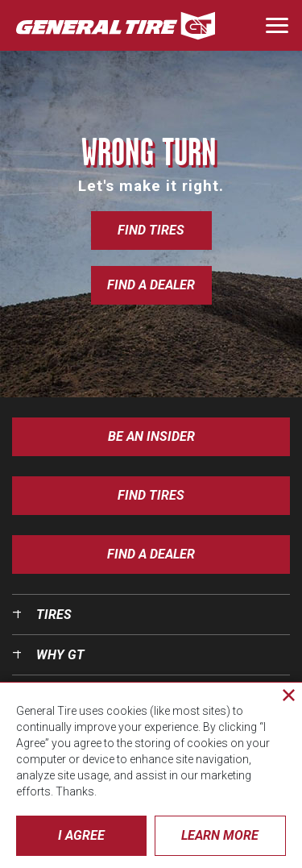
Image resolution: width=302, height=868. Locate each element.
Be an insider (151, 436)
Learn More (220, 835)
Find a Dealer (151, 285)
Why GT (60, 655)
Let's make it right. (151, 186)
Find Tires (151, 230)
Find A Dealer (151, 554)
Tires (54, 615)
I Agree (81, 835)
